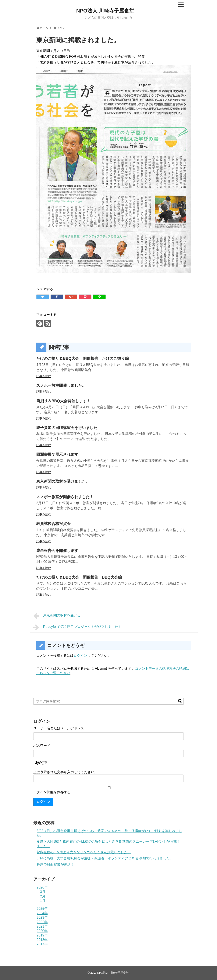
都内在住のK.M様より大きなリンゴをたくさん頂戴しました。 (84, 852)
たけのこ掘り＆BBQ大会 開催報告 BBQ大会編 (79, 577)
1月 (43, 901)
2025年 (42, 909)
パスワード (42, 746)
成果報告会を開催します (57, 551)
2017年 (42, 944)
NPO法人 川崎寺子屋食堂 (105, 11)
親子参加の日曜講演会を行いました (67, 428)
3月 (43, 892)
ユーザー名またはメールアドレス (59, 728)
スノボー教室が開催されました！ (65, 497)
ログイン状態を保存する (52, 792)
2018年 (42, 940)
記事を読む (44, 376)
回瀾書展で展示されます (57, 454)
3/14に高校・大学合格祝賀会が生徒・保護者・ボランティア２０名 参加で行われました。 (105, 858)
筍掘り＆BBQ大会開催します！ (63, 401)
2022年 (42, 922)
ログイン (80, 656)
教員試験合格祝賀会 (53, 524)
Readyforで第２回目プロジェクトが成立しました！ (77, 627)
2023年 (42, 917)
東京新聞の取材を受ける (57, 616)
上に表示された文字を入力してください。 (65, 772)
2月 (43, 896)
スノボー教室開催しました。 (61, 385)
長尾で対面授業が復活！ (55, 864)
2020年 (42, 931)
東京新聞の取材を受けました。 (63, 481)
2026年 (42, 887)
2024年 (42, 913)
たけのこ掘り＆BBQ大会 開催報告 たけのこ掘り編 (82, 359)
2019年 (42, 935)
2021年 (42, 926)
